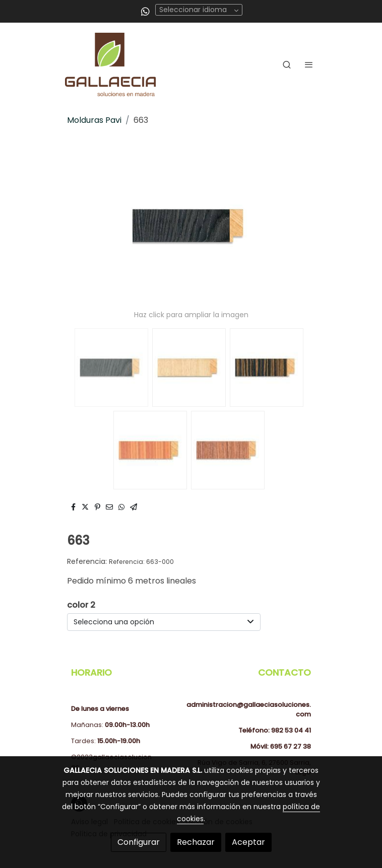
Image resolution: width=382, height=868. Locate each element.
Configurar (139, 842)
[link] (110, 64)
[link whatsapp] (145, 11)
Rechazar (196, 842)
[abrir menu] (309, 64)
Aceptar (248, 842)
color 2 (81, 605)
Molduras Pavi (94, 120)
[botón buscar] (287, 64)
